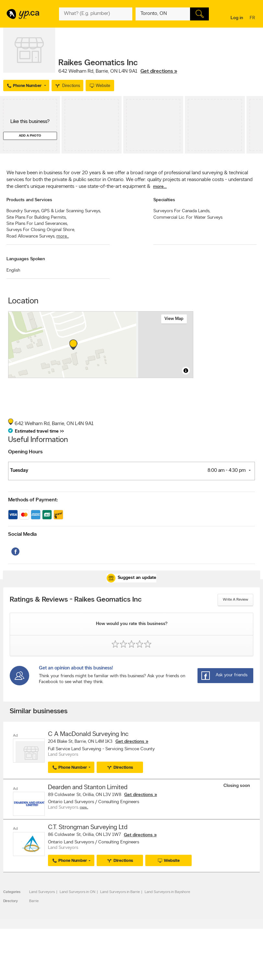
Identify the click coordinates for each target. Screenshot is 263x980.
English (13, 270)
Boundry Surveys (23, 211)
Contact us (250, 968)
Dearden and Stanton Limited (88, 787)
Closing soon (237, 785)
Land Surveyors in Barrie (120, 892)
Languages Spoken (26, 259)
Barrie (34, 901)
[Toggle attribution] (186, 371)
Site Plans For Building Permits (36, 218)
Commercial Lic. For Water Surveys (188, 218)
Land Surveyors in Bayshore (167, 892)
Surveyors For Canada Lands (182, 211)
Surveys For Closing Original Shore (41, 230)
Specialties (164, 200)
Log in (237, 18)
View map (174, 319)
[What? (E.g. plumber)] (96, 14)
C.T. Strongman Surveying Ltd (88, 827)
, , (118, 71)
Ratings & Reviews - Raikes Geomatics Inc (76, 600)
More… (84, 808)
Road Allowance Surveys (31, 236)
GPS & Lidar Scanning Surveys (71, 211)
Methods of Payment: (33, 500)
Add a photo (30, 136)
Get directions (130, 742)
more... (160, 187)
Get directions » (159, 71)
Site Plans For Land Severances (37, 224)
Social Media (22, 534)
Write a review (235, 600)
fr (253, 18)
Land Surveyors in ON (78, 892)
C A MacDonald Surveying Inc (88, 734)
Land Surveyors (42, 892)
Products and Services (29, 200)
